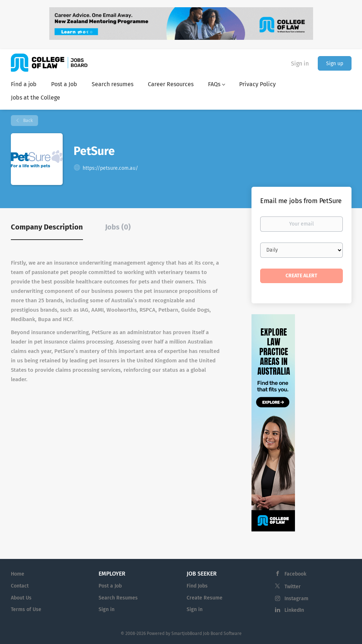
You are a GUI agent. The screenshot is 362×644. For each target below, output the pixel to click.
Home (18, 574)
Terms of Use (26, 609)
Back (27, 121)
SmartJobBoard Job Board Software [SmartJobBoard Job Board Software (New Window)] (207, 634)
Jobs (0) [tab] (118, 227)
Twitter (293, 587)
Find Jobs (197, 586)
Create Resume (205, 598)
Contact (20, 586)
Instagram (296, 599)
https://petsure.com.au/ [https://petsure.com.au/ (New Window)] (110, 168)
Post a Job (110, 586)
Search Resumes (118, 598)
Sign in (300, 64)
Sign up (335, 64)
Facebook (295, 574)
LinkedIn (294, 610)
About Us (21, 598)
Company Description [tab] (47, 227)
